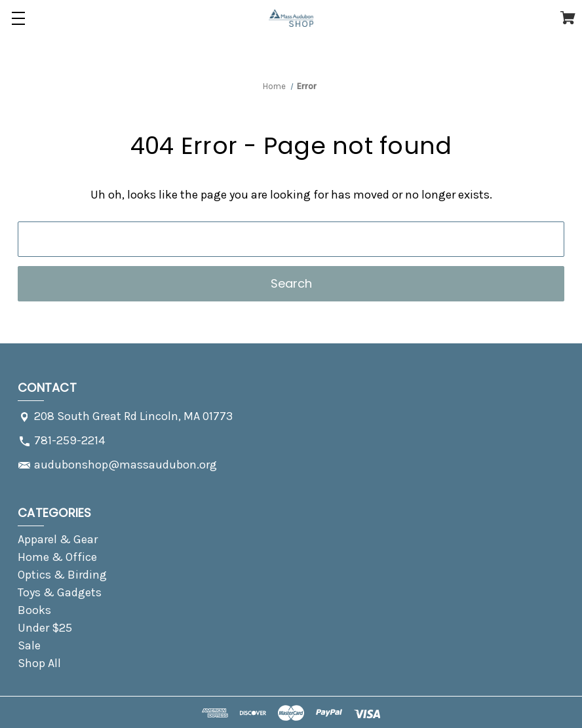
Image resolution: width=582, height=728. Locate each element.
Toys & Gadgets (60, 592)
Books (34, 610)
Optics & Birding (62, 575)
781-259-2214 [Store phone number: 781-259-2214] (69, 440)
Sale (29, 645)
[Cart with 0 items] (568, 20)
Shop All (39, 663)
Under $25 (45, 628)
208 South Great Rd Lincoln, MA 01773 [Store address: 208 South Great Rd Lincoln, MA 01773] (133, 416)
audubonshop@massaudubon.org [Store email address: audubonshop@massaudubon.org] (126, 465)
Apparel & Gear (58, 539)
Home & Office (57, 557)
